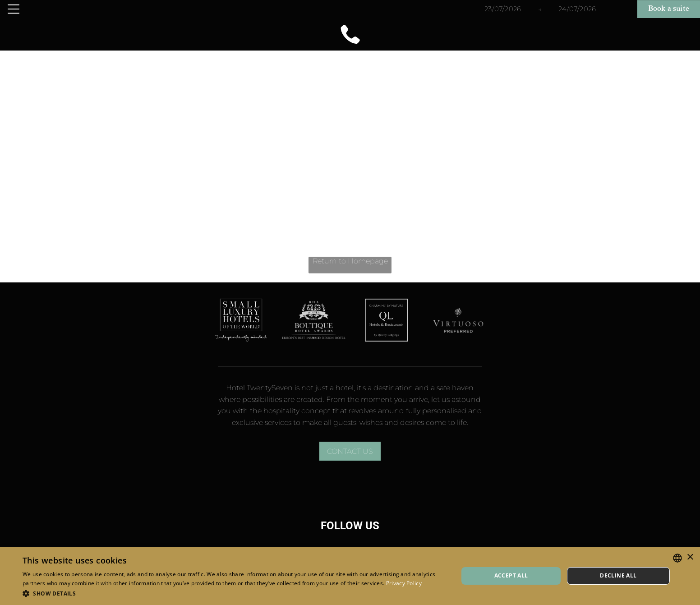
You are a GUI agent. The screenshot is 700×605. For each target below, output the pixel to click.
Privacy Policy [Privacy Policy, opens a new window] (404, 583)
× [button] (690, 557)
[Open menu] (14, 9)
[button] (234, 593)
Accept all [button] (511, 575)
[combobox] (677, 558)
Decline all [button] (618, 575)
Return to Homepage (350, 261)
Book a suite (669, 9)
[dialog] (350, 576)
